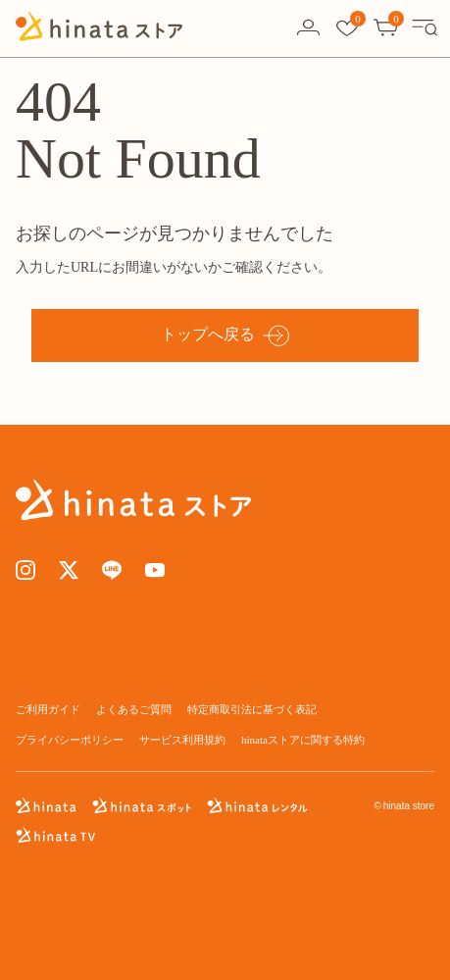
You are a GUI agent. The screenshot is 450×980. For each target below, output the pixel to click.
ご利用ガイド (48, 709)
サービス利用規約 (182, 740)
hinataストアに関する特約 (303, 740)
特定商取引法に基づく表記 (252, 709)
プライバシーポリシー (70, 740)
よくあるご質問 (134, 709)
